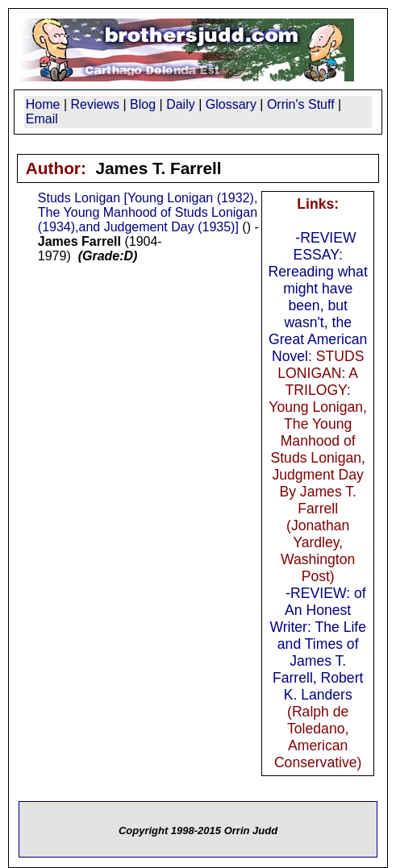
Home (43, 104)
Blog (143, 104)
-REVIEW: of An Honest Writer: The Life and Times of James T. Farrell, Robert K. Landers (318, 644)
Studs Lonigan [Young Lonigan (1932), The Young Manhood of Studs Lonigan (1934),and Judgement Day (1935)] (148, 212)
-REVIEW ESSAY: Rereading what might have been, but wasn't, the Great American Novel (318, 297)
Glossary (231, 104)
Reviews (95, 104)
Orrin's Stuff (301, 104)
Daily (181, 104)
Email (42, 119)
